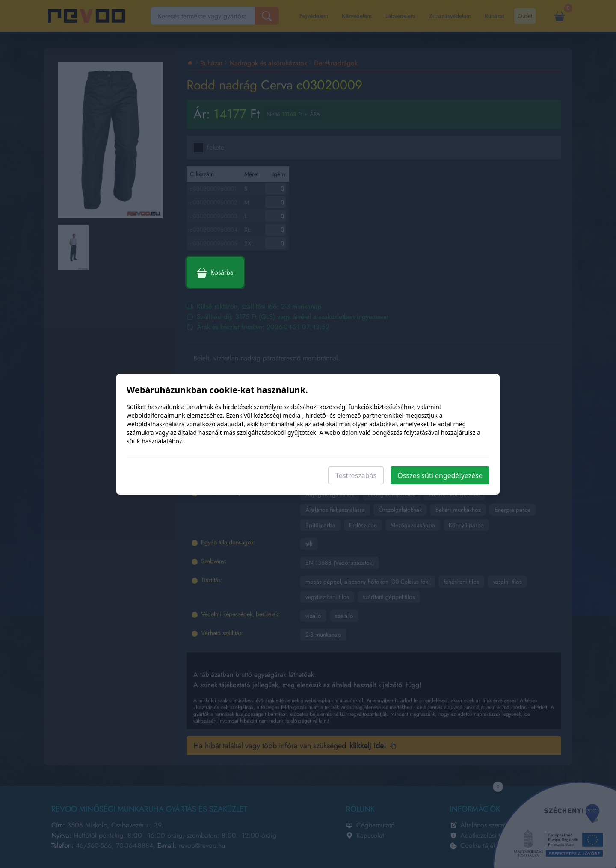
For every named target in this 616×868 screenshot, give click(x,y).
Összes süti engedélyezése (440, 475)
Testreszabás (356, 475)
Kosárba (215, 272)
